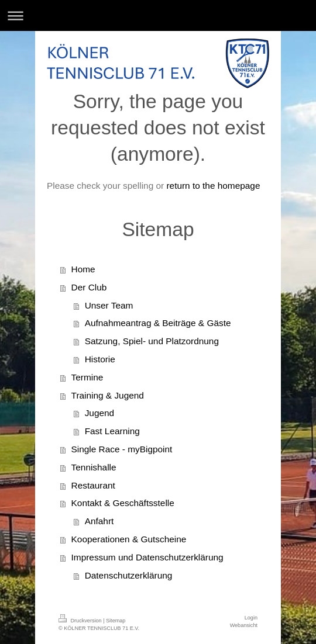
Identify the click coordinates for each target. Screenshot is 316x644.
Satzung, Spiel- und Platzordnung (152, 341)
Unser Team (109, 305)
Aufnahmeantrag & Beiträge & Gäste (158, 323)
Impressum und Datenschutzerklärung (147, 557)
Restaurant (93, 485)
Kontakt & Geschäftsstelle (123, 503)
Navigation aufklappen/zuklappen (158, 15)
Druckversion (81, 621)
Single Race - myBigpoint (122, 449)
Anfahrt (99, 521)
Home (83, 269)
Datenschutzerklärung (129, 575)
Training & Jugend (108, 395)
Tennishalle (94, 467)
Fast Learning (112, 431)
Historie (100, 359)
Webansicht (244, 625)
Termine (87, 377)
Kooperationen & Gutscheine (129, 539)
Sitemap (116, 621)
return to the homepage (213, 186)
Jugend (100, 413)
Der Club (89, 287)
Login (251, 618)
